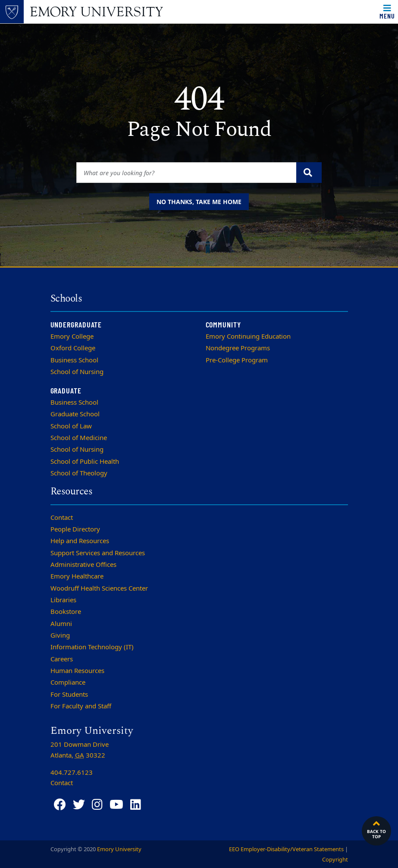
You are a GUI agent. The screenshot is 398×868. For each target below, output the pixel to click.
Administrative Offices (83, 565)
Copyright (335, 860)
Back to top (376, 829)
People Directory (75, 529)
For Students (69, 695)
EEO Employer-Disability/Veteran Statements (286, 849)
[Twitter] (79, 805)
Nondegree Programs (238, 348)
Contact (62, 518)
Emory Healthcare (77, 576)
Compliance (68, 682)
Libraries (63, 600)
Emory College (72, 337)
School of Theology (79, 473)
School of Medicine (79, 438)
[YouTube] (116, 805)
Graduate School (75, 414)
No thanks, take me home (199, 202)
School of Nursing (77, 372)
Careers (62, 659)
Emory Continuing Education (248, 337)
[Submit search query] (309, 173)
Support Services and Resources (98, 553)
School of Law (71, 426)
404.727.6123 (72, 773)
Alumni (61, 624)
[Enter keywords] (187, 173)
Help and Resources (80, 541)
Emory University (119, 849)
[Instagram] (97, 805)
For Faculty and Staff (81, 706)
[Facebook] (60, 805)
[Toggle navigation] (387, 12)
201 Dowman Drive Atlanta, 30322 (80, 750)
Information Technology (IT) (92, 647)
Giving (60, 635)
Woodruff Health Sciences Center (99, 588)
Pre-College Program (237, 360)
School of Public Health (85, 462)
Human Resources (77, 671)
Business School (74, 360)
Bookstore (66, 612)
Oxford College (73, 348)
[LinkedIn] (136, 805)
